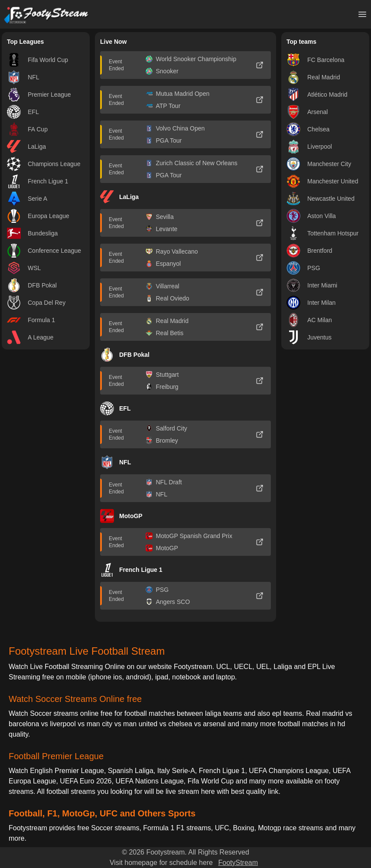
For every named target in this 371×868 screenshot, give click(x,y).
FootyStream (238, 863)
